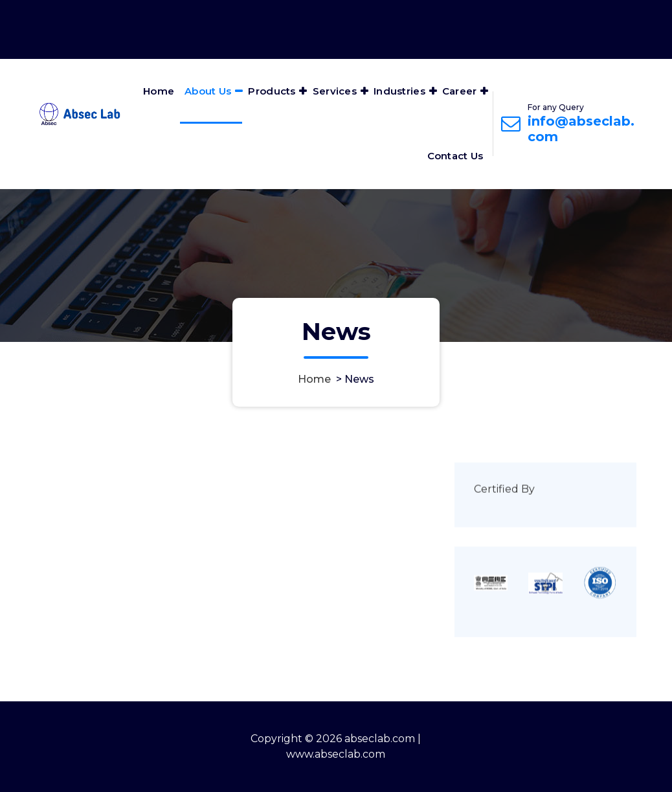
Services (335, 91)
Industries (399, 91)
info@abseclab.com (581, 129)
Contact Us (455, 156)
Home (159, 91)
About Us (208, 91)
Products (272, 91)
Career (460, 91)
